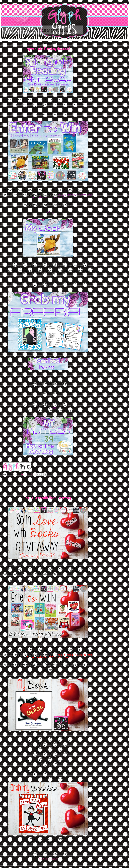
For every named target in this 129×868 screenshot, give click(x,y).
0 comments (32, 474)
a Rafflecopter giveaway (48, 859)
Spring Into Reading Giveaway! (48, 49)
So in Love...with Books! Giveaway (48, 498)
